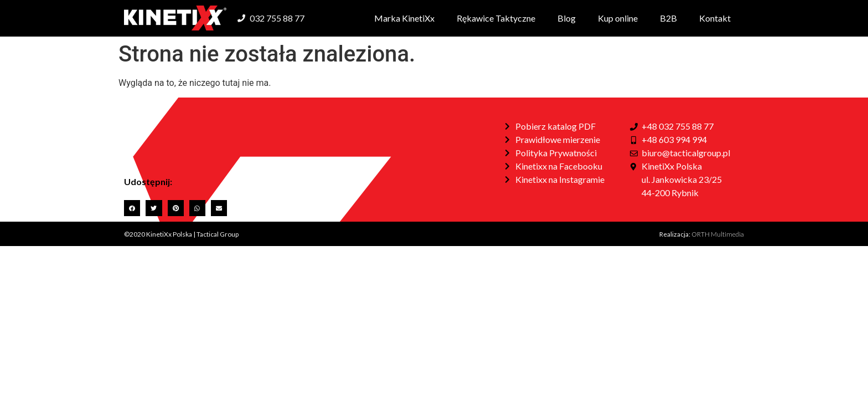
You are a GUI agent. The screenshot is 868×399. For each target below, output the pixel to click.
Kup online (618, 18)
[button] (132, 208)
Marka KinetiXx (404, 18)
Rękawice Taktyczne (496, 18)
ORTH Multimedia (718, 234)
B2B (668, 18)
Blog (567, 18)
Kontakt (715, 18)
